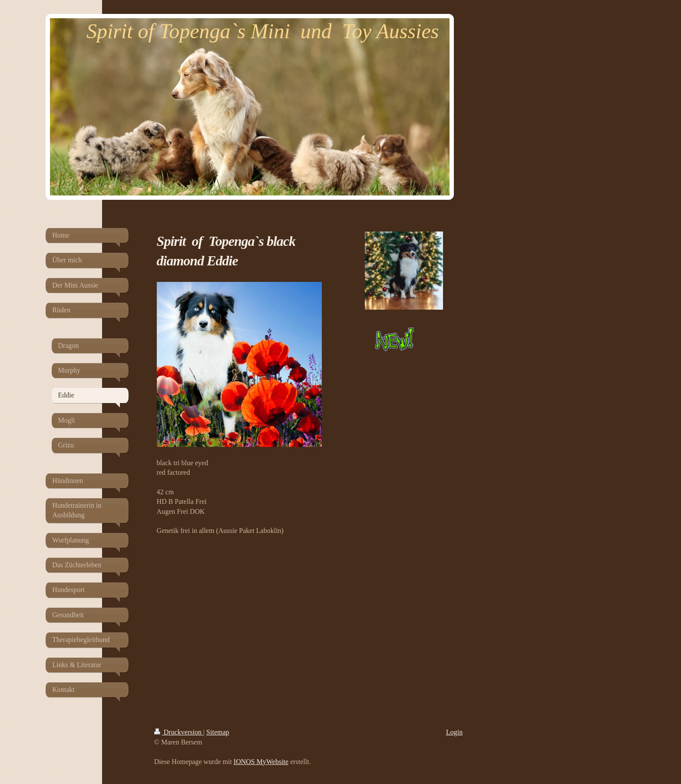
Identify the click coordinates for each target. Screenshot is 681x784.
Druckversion (179, 732)
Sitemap (218, 732)
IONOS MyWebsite (261, 762)
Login (454, 732)
